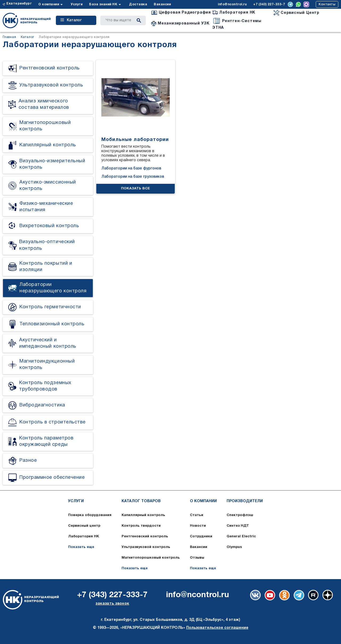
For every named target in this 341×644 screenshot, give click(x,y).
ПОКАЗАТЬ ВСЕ (136, 189)
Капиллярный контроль (143, 515)
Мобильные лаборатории (135, 140)
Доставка (138, 4)
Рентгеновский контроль (145, 537)
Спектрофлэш (240, 515)
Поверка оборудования (90, 515)
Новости (198, 526)
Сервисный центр (84, 526)
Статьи (197, 515)
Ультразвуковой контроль (146, 547)
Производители (245, 501)
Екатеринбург (19, 4)
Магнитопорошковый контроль (151, 558)
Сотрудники (201, 537)
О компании (49, 4)
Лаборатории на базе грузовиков (133, 177)
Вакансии (162, 4)
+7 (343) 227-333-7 (269, 4)
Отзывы (197, 558)
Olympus (234, 547)
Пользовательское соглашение (217, 628)
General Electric (241, 537)
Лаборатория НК (84, 537)
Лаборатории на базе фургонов (131, 169)
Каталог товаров (141, 501)
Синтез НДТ (238, 526)
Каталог (71, 20)
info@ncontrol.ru (232, 4)
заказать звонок (112, 604)
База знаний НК (103, 4)
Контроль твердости (141, 526)
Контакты (327, 4)
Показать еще (81, 547)
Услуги (77, 4)
